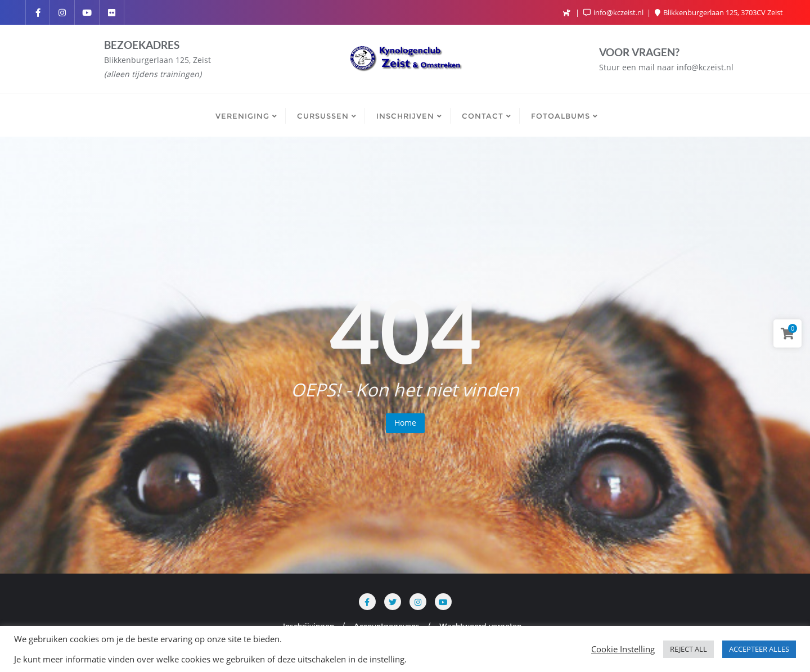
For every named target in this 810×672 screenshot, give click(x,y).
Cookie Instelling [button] (623, 649)
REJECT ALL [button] (688, 649)
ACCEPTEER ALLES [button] (759, 649)
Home (405, 423)
